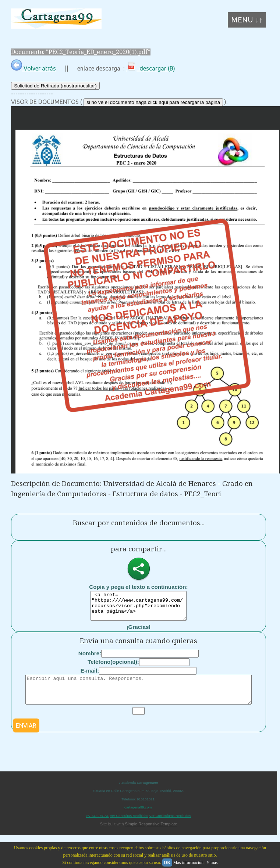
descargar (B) (150, 68)
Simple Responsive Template (151, 835)
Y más (212, 862)
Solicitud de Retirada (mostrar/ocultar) (55, 86)
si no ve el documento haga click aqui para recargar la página (153, 102)
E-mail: (90, 676)
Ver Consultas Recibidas (129, 827)
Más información (188, 862)
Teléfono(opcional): (113, 667)
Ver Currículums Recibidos (170, 827)
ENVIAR (26, 736)
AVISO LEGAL (98, 827)
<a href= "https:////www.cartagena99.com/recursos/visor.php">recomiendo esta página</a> (139, 609)
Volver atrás (33, 68)
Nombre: (90, 659)
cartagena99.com (138, 818)
